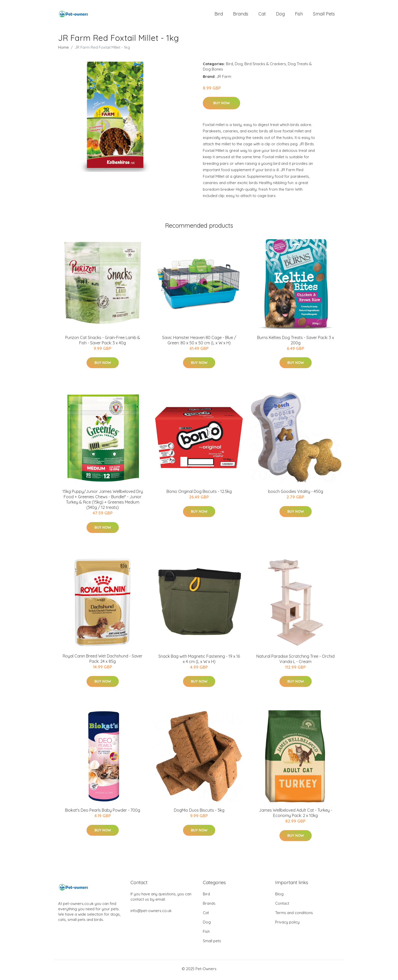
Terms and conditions (294, 915)
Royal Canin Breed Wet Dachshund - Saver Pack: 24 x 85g (103, 661)
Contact (282, 906)
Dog (280, 15)
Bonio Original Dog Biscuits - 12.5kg (199, 494)
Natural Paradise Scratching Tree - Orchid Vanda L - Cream (295, 661)
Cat (262, 15)
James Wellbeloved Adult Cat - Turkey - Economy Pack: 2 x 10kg (296, 816)
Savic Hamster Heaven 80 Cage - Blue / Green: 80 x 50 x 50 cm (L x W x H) (199, 343)
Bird (219, 15)
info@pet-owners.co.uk (151, 913)
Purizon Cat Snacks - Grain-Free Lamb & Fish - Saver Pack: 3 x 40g (103, 343)
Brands (241, 15)
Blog (279, 896)
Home (63, 50)
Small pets (324, 15)
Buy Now (221, 105)
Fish (299, 15)
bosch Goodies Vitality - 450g (296, 494)
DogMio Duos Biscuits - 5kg (199, 813)
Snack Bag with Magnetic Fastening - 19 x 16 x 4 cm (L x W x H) (199, 661)
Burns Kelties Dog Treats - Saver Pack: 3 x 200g (296, 343)
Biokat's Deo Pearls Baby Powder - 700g (103, 813)
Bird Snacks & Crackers (265, 66)
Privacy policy (287, 925)
